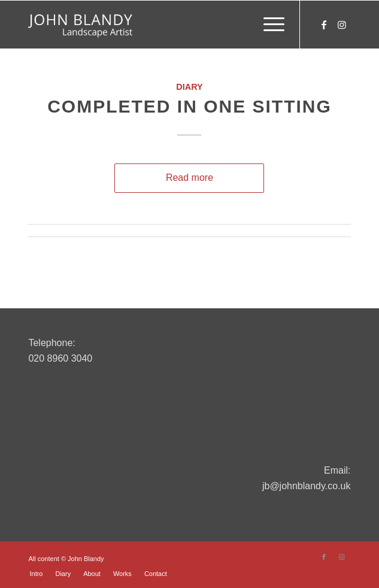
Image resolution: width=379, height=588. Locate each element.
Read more (189, 178)
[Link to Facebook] (324, 25)
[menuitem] (268, 25)
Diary (189, 87)
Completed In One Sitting (189, 106)
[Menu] (268, 25)
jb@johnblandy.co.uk (307, 486)
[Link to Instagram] (342, 25)
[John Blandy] (157, 25)
